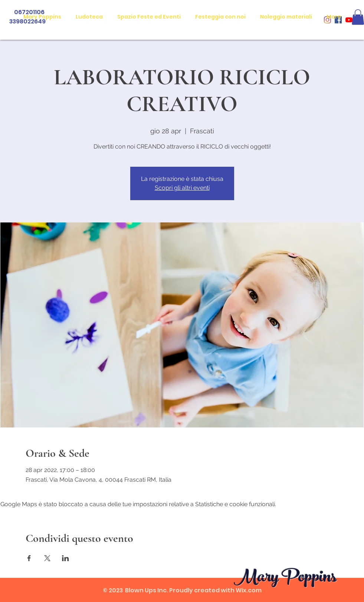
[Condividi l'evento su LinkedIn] (65, 558)
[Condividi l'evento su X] (47, 558)
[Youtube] (349, 20)
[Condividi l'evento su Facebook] (29, 558)
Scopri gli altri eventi (182, 188)
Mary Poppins (285, 579)
